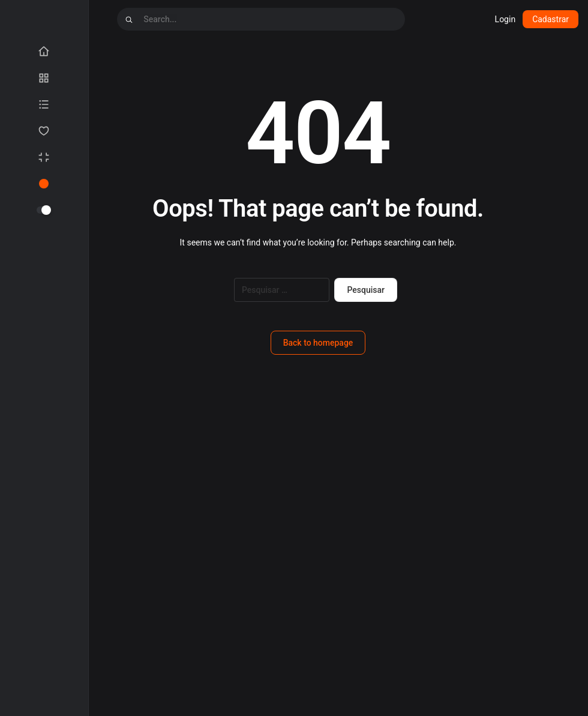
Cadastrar (550, 19)
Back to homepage (318, 343)
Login (505, 19)
